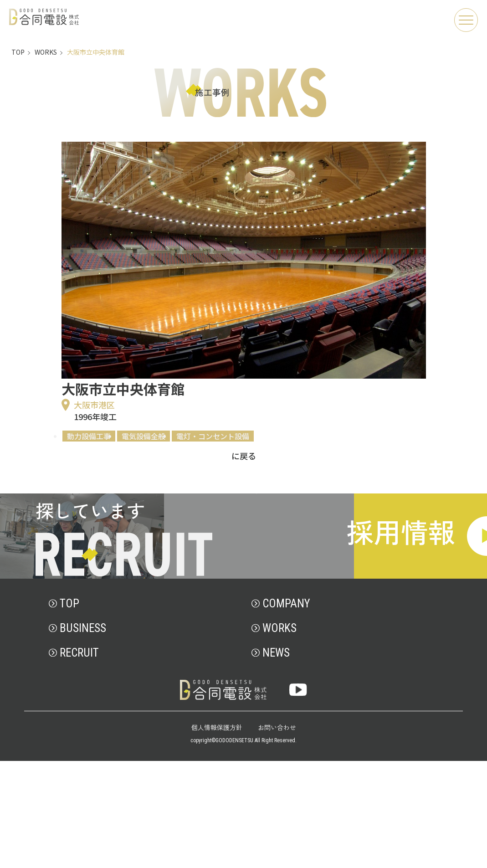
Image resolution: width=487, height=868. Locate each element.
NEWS (276, 760)
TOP (69, 711)
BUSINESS (83, 735)
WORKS (279, 735)
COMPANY (286, 711)
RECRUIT (79, 760)
